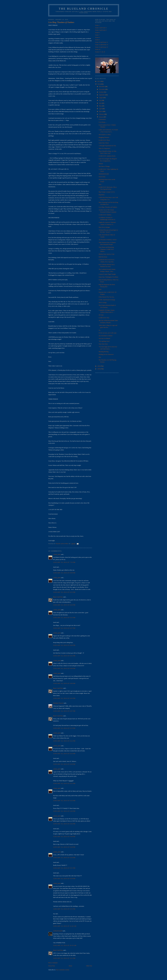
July (100, 100)
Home (71, 966)
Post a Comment (53, 963)
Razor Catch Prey (58, 597)
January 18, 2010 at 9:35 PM (64, 801)
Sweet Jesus (102, 177)
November (102, 89)
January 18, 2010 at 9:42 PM (64, 824)
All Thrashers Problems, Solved (107, 240)
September (102, 95)
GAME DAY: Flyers (104, 140)
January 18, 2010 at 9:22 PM (64, 741)
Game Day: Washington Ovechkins (108, 277)
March (101, 111)
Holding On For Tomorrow (106, 354)
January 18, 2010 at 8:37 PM (64, 628)
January (101, 117)
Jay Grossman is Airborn (105, 336)
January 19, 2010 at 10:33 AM (65, 945)
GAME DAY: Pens (104, 318)
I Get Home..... (103, 122)
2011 (99, 81)
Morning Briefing (104, 352)
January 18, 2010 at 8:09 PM (64, 573)
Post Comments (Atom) (63, 970)
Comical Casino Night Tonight (107, 274)
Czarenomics (102, 119)
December (102, 87)
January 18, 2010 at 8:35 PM (64, 618)
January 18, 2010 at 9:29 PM (64, 764)
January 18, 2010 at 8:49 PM (64, 668)
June (100, 103)
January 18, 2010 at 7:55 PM (64, 562)
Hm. (100, 357)
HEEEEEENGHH (104, 174)
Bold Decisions (103, 257)
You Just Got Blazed (104, 338)
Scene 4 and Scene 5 (101, 30)
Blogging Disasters (104, 137)
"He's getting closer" (104, 341)
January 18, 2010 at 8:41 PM (64, 656)
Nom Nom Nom (103, 344)
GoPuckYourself (58, 931)
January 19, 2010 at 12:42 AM (65, 926)
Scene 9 (97, 40)
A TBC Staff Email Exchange (107, 300)
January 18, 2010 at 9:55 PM (64, 909)
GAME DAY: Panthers (105, 215)
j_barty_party (57, 554)
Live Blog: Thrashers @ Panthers (108, 207)
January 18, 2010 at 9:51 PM (64, 868)
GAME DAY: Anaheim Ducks (107, 156)
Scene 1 (97, 25)
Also (100, 184)
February (102, 114)
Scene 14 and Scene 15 (102, 47)
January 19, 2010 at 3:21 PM (64, 958)
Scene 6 (97, 32)
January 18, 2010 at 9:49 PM (64, 847)
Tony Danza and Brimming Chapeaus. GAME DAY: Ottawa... (106, 249)
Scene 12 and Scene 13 (102, 45)
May (100, 106)
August (101, 98)
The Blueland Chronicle (84, 9)
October (101, 92)
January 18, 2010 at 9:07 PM (64, 711)
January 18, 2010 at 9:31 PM (64, 783)
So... (100, 330)
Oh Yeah (101, 315)
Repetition (101, 195)
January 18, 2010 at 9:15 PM (64, 728)
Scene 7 (97, 35)
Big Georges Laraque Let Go (107, 192)
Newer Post (52, 966)
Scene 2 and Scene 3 (101, 28)
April (101, 109)
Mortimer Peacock (58, 703)
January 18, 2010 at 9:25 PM (64, 754)
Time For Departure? (104, 148)
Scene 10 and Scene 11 (102, 42)
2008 (99, 369)
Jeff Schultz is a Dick (105, 135)
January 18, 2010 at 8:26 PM (64, 605)
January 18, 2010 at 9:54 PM (64, 879)
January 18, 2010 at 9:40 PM (64, 811)
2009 (99, 366)
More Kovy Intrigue (104, 227)
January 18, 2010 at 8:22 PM (64, 592)
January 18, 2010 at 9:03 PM (64, 698)
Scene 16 (98, 49)
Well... (100, 289)
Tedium (101, 164)
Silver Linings (103, 302)
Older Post (89, 966)
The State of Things (104, 166)
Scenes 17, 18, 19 (100, 52)
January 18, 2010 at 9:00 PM (64, 683)
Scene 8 (97, 37)
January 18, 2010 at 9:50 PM (64, 858)
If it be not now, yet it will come (108, 333)
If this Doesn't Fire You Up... (107, 297)
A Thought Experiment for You (107, 146)
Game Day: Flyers (104, 143)
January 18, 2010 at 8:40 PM (64, 645)
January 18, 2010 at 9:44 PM (64, 836)
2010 (99, 84)
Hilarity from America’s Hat (106, 254)
